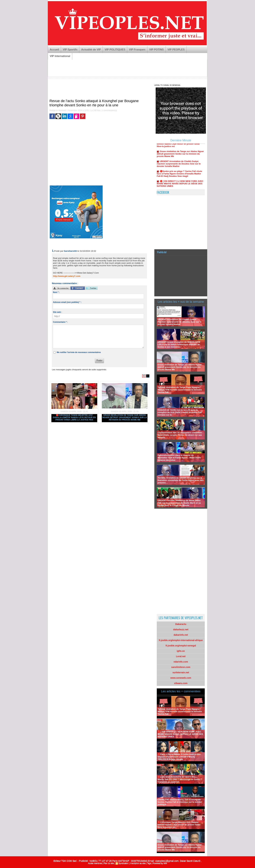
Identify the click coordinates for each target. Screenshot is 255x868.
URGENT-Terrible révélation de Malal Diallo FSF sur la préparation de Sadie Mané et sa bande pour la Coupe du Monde (179, 503)
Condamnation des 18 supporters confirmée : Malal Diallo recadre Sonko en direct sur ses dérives (180, 435)
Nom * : (56, 292)
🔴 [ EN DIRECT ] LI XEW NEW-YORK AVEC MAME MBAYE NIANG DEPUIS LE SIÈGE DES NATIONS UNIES (180, 186)
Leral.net (181, 656)
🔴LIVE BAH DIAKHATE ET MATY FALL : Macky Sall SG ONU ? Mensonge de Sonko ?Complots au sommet (180, 779)
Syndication (124, 863)
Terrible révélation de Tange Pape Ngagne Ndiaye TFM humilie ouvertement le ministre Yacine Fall (180, 390)
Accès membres (95, 863)
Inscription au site (138, 863)
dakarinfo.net (181, 635)
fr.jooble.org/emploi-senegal (181, 646)
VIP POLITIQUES (115, 50)
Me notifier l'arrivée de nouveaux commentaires (79, 352)
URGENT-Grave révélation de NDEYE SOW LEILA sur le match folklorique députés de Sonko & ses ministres (179, 344)
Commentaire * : (60, 322)
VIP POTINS (156, 50)
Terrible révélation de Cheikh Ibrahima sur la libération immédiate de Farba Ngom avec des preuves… (181, 480)
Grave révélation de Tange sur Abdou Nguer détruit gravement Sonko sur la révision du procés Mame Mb (125, 417)
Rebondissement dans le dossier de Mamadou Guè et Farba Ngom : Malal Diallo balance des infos (179, 458)
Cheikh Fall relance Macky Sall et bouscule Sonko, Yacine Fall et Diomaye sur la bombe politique (180, 802)
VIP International (60, 56)
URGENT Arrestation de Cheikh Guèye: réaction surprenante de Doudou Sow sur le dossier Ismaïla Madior (179, 166)
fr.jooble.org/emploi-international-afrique (181, 640)
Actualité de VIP (91, 50)
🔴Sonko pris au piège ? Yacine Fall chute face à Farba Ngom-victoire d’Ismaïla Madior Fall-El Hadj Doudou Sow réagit (179, 176)
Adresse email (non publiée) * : (67, 302)
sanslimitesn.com (181, 667)
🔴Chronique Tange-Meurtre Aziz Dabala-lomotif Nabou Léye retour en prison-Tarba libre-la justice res (74, 417)
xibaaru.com (181, 683)
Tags (149, 863)
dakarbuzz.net (181, 629)
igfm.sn (181, 651)
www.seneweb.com (181, 678)
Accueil (54, 50)
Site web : (57, 312)
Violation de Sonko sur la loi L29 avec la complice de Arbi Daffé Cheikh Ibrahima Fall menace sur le (180, 412)
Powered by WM (160, 863)
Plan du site (109, 863)
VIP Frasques (137, 50)
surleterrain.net (181, 672)
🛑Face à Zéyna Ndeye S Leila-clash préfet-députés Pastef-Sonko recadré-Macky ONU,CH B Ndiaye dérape (179, 757)
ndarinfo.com (181, 662)
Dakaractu (181, 624)
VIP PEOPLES (176, 50)
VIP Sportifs (70, 50)
